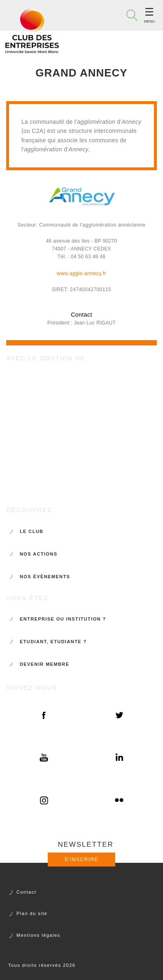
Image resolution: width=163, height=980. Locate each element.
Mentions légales (38, 935)
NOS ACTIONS (38, 554)
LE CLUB (31, 531)
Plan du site (32, 913)
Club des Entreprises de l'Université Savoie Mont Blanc (32, 31)
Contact (26, 892)
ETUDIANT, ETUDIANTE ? (53, 642)
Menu (150, 21)
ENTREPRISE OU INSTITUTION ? (63, 619)
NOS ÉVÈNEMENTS (45, 577)
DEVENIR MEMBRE (44, 664)
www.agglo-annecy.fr (81, 273)
